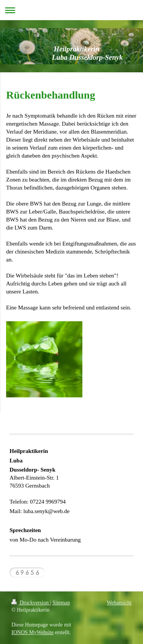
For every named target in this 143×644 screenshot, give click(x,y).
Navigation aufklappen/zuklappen (71, 10)
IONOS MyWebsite (32, 632)
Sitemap (61, 603)
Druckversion (31, 603)
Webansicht (119, 603)
